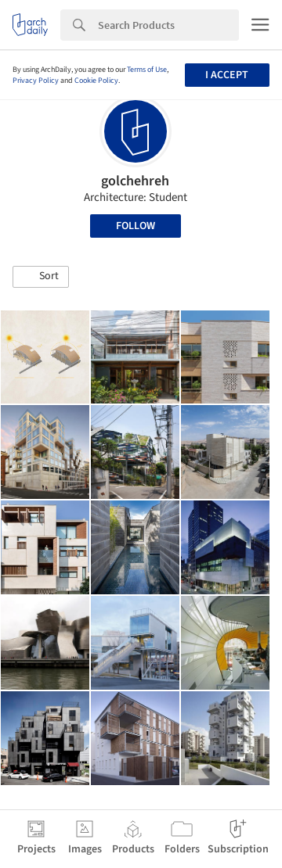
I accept (227, 75)
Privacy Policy (36, 81)
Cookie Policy (96, 81)
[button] (41, 277)
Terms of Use (147, 70)
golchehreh (135, 181)
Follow (136, 226)
